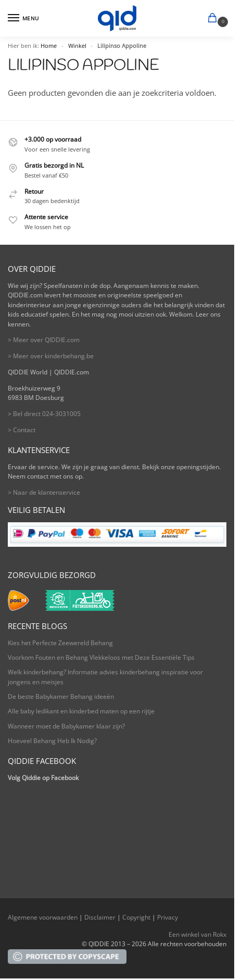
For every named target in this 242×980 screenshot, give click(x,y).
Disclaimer (100, 917)
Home (49, 46)
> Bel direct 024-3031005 (44, 414)
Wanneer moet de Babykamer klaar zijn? (66, 726)
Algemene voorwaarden (43, 917)
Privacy (168, 917)
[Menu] (23, 18)
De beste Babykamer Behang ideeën (61, 696)
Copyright (136, 917)
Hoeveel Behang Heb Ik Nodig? (52, 741)
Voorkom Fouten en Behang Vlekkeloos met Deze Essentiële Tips (101, 657)
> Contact (22, 430)
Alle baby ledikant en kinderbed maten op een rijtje (81, 711)
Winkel (77, 46)
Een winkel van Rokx (198, 934)
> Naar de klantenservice (44, 492)
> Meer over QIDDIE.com (44, 340)
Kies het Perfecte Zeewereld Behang (60, 643)
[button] (214, 19)
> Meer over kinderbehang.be (51, 356)
